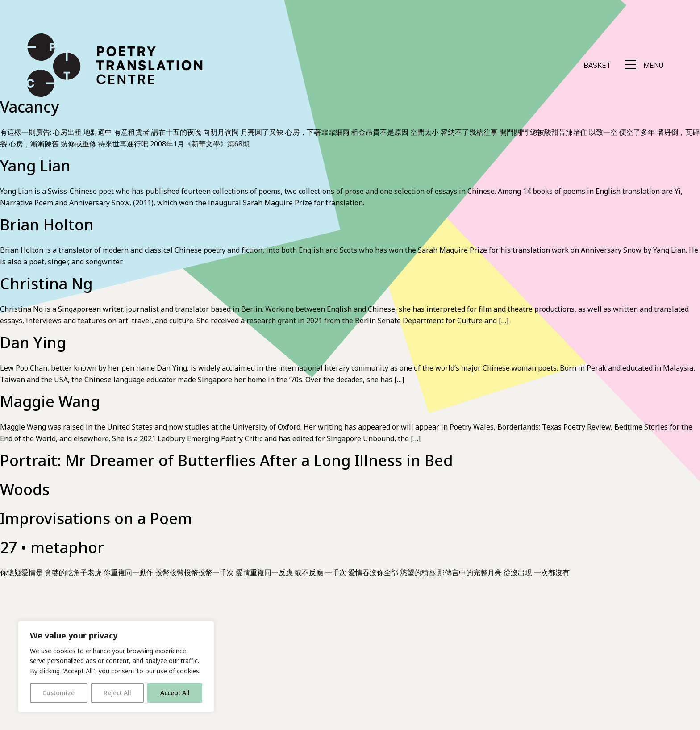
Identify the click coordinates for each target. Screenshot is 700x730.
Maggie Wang (50, 401)
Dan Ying (33, 342)
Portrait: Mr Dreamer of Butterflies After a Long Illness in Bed (226, 460)
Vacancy (29, 107)
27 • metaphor (52, 547)
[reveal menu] (644, 65)
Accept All (175, 693)
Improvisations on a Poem (96, 518)
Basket (597, 65)
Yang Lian (35, 166)
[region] (116, 666)
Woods (25, 489)
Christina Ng (46, 284)
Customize (58, 693)
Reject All (117, 693)
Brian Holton (47, 225)
